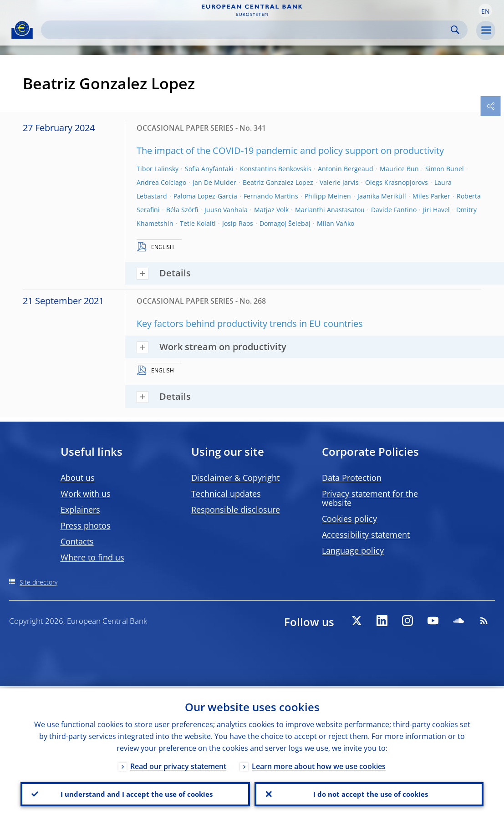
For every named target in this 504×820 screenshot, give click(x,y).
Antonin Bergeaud (346, 169)
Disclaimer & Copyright (235, 478)
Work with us (86, 494)
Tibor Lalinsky (158, 169)
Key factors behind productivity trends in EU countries (250, 323)
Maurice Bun (399, 169)
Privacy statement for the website (370, 498)
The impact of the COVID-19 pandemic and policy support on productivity (290, 150)
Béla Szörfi (182, 210)
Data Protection (352, 478)
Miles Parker (431, 196)
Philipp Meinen (328, 196)
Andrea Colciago (161, 182)
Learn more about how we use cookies (319, 764)
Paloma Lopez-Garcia (205, 196)
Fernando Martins (271, 196)
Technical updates (226, 494)
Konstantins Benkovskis (276, 169)
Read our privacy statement (178, 764)
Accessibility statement (366, 535)
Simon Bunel (445, 169)
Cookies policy (349, 519)
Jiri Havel (436, 210)
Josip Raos (238, 223)
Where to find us (92, 557)
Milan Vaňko (336, 223)
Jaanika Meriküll (382, 196)
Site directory (38, 582)
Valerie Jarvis (339, 182)
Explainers (80, 509)
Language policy (353, 550)
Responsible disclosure (236, 509)
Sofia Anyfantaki (209, 169)
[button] (485, 10)
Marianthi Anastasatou (330, 210)
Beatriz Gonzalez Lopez (278, 182)
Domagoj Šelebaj (285, 223)
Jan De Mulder (214, 182)
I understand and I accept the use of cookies (135, 793)
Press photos (86, 525)
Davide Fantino (394, 210)
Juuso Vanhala (226, 210)
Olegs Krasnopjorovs (397, 182)
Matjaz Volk (271, 210)
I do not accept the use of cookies (369, 793)
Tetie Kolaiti (198, 223)
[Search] (247, 30)
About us (78, 478)
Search (455, 30)
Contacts (77, 541)
